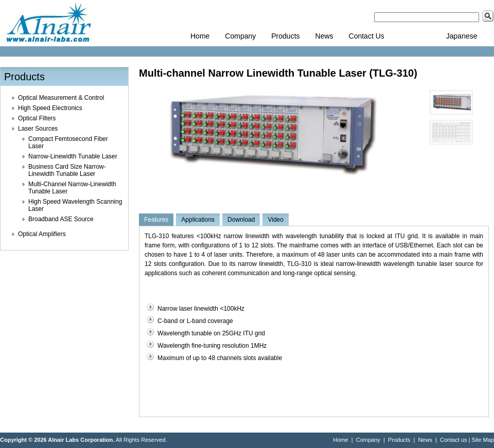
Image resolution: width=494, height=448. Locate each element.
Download (241, 220)
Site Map (483, 440)
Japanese (462, 36)
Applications (198, 220)
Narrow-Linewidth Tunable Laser (73, 156)
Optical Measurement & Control (61, 98)
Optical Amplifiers (42, 234)
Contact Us (367, 36)
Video (275, 220)
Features (156, 220)
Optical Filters (37, 118)
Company (240, 36)
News (324, 36)
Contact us (454, 440)
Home (200, 36)
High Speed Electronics (50, 108)
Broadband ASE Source (61, 219)
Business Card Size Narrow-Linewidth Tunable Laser (67, 170)
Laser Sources (38, 129)
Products (285, 36)
